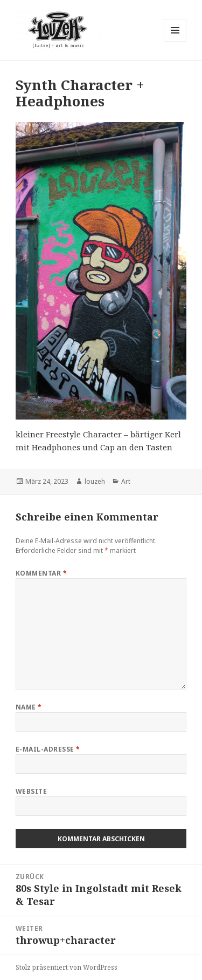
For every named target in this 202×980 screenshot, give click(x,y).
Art (126, 481)
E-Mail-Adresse (48, 749)
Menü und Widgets (175, 41)
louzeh (95, 481)
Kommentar (41, 573)
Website (31, 791)
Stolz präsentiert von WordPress (67, 967)
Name (29, 707)
